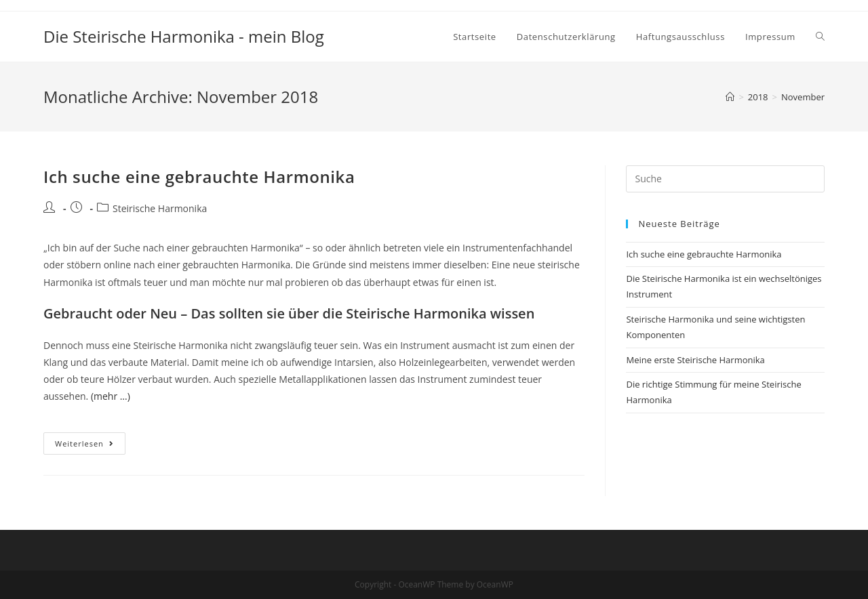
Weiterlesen (90, 446)
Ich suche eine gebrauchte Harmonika (199, 177)
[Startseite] (730, 97)
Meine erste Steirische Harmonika (695, 360)
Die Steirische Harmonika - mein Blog (184, 36)
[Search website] (820, 37)
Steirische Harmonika (160, 208)
